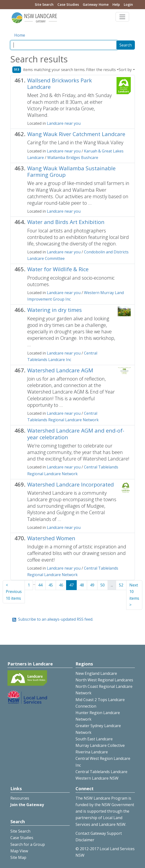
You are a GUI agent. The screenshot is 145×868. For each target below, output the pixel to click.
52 (121, 585)
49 (92, 585)
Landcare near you (64, 123)
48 (82, 585)
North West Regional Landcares (104, 680)
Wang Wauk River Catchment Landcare (76, 134)
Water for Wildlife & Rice (58, 269)
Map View (19, 851)
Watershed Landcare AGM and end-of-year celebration (76, 434)
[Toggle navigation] (122, 17)
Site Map (18, 857)
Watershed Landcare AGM (60, 370)
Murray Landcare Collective (100, 745)
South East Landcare (94, 739)
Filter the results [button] (101, 70)
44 (40, 585)
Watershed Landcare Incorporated (71, 484)
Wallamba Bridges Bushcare (73, 158)
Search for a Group (28, 844)
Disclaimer (85, 840)
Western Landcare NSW (97, 778)
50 (103, 585)
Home (20, 35)
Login (128, 4)
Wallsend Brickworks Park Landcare (60, 84)
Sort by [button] (125, 70)
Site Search (44, 4)
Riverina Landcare (92, 752)
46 (61, 585)
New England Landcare (96, 673)
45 (51, 585)
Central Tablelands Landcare (101, 772)
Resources (20, 798)
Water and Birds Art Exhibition (66, 222)
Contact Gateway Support (99, 833)
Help (116, 4)
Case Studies (68, 4)
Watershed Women (51, 538)
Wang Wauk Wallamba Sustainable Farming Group (71, 171)
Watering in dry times (55, 310)
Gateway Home (96, 4)
